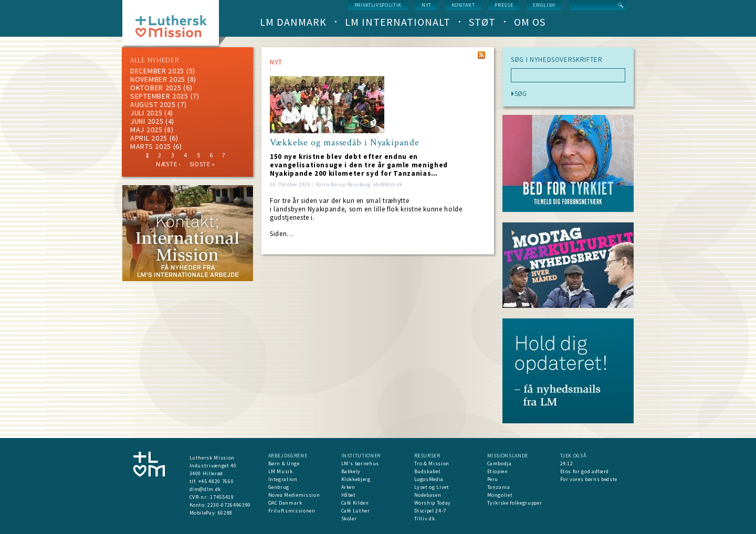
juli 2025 (146, 113)
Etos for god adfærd (585, 471)
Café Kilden (355, 503)
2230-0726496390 (229, 505)
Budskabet (428, 471)
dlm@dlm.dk (206, 489)
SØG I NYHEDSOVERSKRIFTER (557, 60)
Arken (348, 487)
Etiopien (498, 471)
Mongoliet (500, 495)
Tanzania (499, 487)
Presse (504, 5)
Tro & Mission (432, 463)
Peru (493, 479)
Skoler (349, 519)
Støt (482, 22)
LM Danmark (293, 22)
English (544, 5)
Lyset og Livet (432, 487)
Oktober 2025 (156, 88)
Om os (530, 22)
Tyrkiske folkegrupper (515, 503)
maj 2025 (146, 130)
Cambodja (500, 463)
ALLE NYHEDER (154, 60)
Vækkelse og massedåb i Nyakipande (345, 143)
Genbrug (279, 487)
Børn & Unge (284, 463)
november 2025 (158, 79)
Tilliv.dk (425, 519)
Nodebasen (428, 495)
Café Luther (356, 511)
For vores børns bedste (589, 479)
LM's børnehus (360, 463)
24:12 (567, 463)
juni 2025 (147, 121)
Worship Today (433, 503)
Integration (283, 479)
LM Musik (281, 471)
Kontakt (463, 5)
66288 (225, 513)
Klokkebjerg (356, 479)
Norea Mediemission (294, 495)
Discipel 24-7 (430, 511)
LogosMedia (429, 479)
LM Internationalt (398, 22)
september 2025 (159, 96)
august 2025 (153, 104)
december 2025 (157, 71)
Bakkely (351, 471)
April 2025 (149, 138)
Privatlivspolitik (378, 5)
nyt (427, 5)
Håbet (349, 495)
